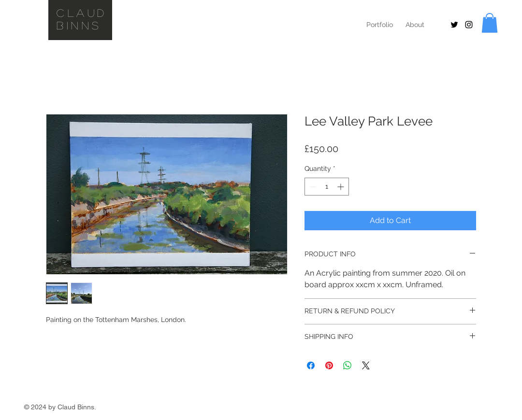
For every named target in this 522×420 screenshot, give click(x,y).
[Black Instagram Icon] (469, 25)
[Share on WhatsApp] (348, 365)
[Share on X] (366, 365)
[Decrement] (312, 187)
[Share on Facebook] (311, 365)
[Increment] (341, 187)
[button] (490, 23)
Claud (82, 13)
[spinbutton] (327, 187)
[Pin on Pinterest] (329, 365)
